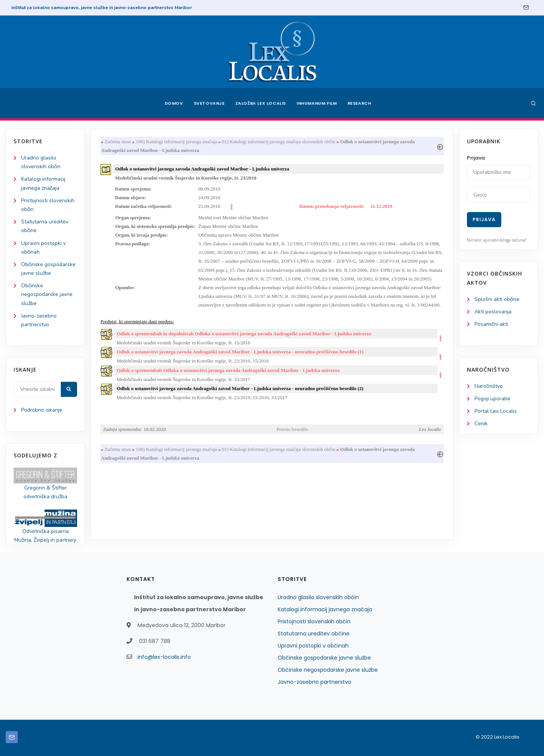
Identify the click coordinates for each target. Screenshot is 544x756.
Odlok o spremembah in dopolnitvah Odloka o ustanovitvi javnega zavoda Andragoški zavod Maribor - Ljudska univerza (244, 334)
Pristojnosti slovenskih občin (314, 621)
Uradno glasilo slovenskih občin (318, 597)
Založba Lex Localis (261, 103)
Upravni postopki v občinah (313, 646)
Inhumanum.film (317, 103)
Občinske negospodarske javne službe (47, 294)
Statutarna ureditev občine (314, 634)
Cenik (481, 424)
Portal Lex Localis (496, 411)
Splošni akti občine (497, 299)
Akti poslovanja (493, 312)
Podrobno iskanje (42, 410)
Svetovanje (209, 103)
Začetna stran (118, 142)
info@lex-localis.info (164, 657)
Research (359, 103)
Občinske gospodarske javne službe (324, 658)
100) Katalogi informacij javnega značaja (176, 142)
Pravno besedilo (292, 429)
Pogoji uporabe (492, 399)
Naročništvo (489, 386)
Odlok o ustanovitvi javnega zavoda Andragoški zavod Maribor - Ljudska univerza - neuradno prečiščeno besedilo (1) (240, 352)
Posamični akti (491, 324)
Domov (174, 103)
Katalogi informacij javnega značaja (325, 609)
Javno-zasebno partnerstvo (314, 682)
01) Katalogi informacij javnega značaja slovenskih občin (279, 142)
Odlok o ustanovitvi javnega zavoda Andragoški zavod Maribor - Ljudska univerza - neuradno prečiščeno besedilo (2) (240, 388)
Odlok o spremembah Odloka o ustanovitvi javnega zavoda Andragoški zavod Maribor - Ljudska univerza (228, 370)
